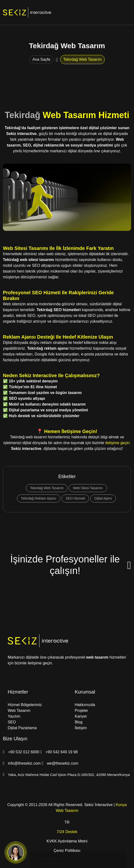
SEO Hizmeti (75, 498)
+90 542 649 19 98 (59, 752)
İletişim (81, 728)
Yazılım (14, 716)
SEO (12, 722)
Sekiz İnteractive (98, 805)
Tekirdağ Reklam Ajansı (39, 498)
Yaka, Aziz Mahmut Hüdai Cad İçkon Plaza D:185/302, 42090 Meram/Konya (66, 775)
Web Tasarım (19, 711)
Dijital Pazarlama (22, 728)
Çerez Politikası (67, 851)
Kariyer (81, 716)
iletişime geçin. (118, 443)
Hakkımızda (85, 705)
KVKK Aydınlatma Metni (67, 841)
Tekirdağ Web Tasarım (47, 488)
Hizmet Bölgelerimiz (25, 705)
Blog (79, 722)
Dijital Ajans (103, 498)
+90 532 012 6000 (22, 752)
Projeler (81, 711)
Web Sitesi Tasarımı (88, 488)
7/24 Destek (67, 832)
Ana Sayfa (41, 59)
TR (67, 822)
